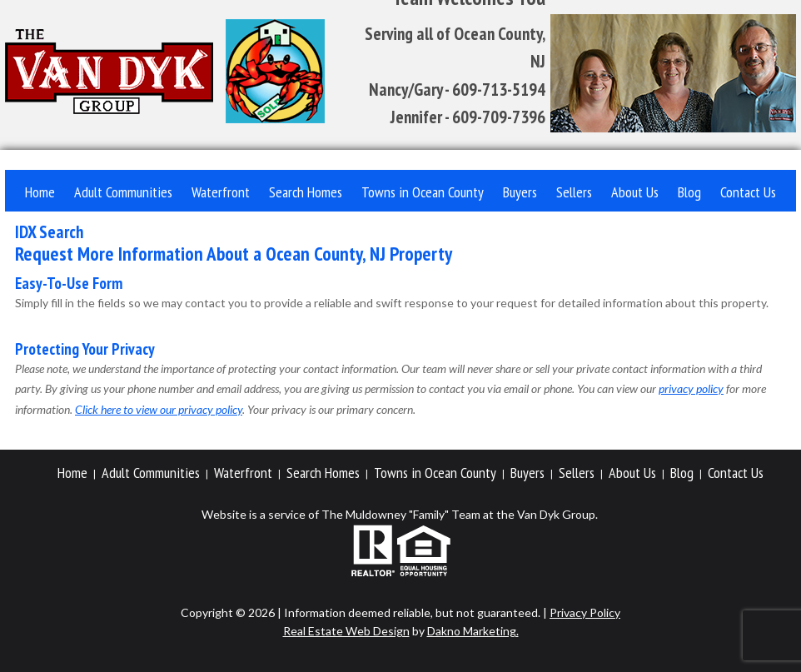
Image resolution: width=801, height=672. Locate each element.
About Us (635, 192)
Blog (689, 192)
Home (40, 192)
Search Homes (306, 192)
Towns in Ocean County (423, 192)
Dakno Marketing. (473, 631)
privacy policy (691, 388)
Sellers (574, 192)
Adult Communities (123, 192)
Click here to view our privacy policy (159, 409)
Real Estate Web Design (346, 631)
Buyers (520, 192)
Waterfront (221, 192)
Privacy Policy (585, 612)
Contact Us (748, 192)
